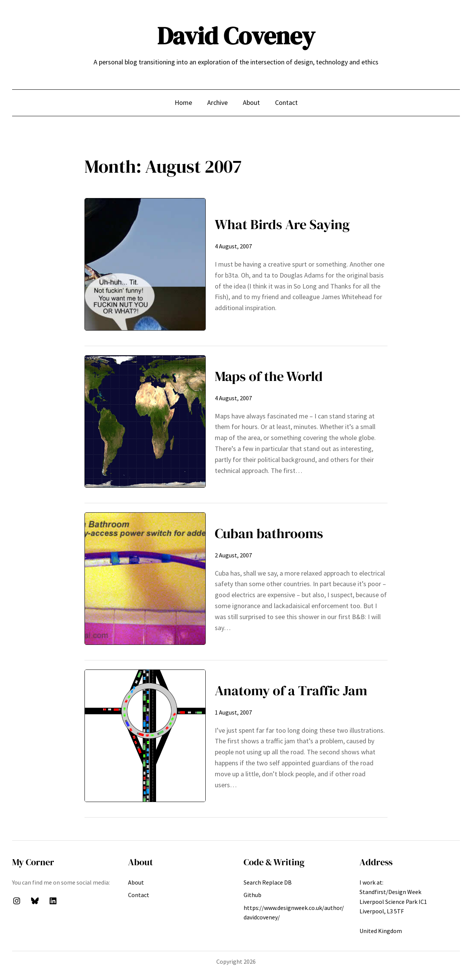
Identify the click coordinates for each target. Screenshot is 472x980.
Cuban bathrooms (269, 533)
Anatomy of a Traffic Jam (291, 691)
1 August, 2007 (233, 712)
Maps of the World (269, 376)
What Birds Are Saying (282, 224)
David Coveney (236, 36)
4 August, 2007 (233, 246)
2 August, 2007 (233, 555)
